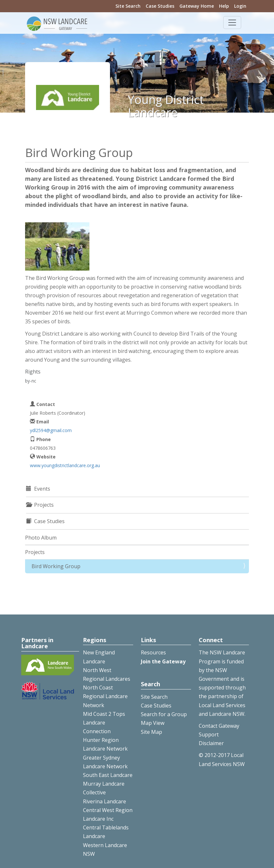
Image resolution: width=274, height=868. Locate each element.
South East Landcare (108, 775)
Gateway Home (197, 6)
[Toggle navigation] (232, 23)
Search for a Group (164, 714)
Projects (35, 552)
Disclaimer (211, 743)
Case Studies (160, 6)
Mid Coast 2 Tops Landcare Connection (104, 723)
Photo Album (41, 538)
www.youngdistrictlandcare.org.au (65, 465)
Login (240, 6)
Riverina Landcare (105, 801)
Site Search (128, 6)
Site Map (151, 732)
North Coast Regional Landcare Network (105, 696)
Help (224, 6)
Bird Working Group (56, 566)
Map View (153, 723)
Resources (153, 652)
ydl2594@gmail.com (51, 430)
